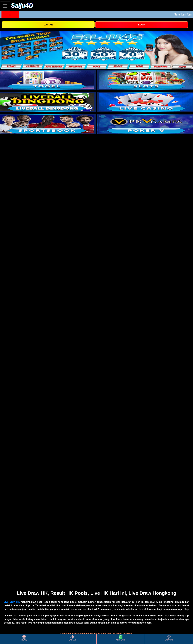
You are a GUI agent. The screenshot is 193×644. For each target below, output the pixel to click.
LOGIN (142, 25)
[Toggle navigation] (5, 6)
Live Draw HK (12, 602)
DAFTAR (48, 25)
